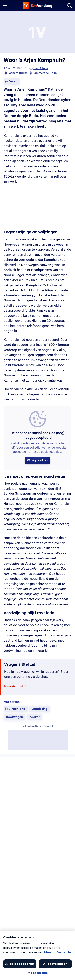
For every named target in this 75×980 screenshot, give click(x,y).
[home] (38, 6)
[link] (16, 686)
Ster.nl (48, 726)
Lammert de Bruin (43, 73)
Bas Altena (39, 68)
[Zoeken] (70, 6)
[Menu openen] (5, 6)
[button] (12, 81)
